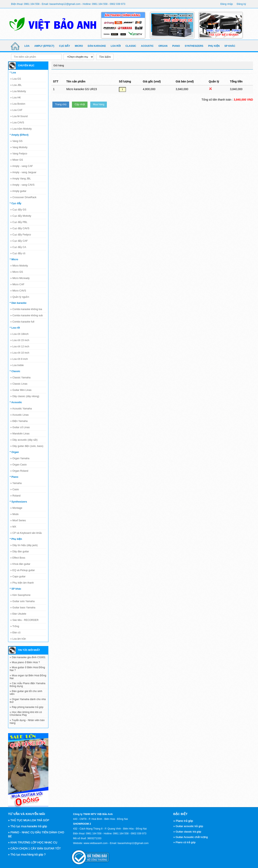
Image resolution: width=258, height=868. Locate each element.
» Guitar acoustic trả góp (188, 826)
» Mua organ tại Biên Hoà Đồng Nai (28, 677)
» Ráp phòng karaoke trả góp (27, 707)
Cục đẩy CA (18, 247)
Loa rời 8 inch (19, 359)
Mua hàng (99, 104)
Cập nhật (80, 104)
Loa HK (16, 98)
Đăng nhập (227, 4)
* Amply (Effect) (19, 135)
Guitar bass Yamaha (23, 608)
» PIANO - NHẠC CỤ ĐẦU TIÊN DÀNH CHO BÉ (36, 834)
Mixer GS (17, 160)
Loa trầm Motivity (21, 129)
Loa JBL (16, 85)
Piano (176, 46)
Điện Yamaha (19, 421)
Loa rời (116, 46)
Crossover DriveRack (23, 197)
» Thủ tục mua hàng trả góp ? (27, 854)
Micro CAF (17, 284)
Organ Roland (19, 471)
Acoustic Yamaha (21, 409)
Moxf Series (18, 520)
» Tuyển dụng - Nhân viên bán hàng (27, 722)
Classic (131, 46)
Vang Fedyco (19, 154)
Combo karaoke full (22, 322)
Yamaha (16, 483)
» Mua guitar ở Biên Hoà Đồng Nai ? (27, 669)
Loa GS (16, 79)
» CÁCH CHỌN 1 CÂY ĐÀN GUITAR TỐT (34, 848)
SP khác (230, 46)
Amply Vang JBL (21, 179)
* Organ (14, 452)
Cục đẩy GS (18, 210)
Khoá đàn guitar (20, 564)
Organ (163, 46)
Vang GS (16, 141)
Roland (15, 496)
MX (13, 527)
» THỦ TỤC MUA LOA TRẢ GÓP (29, 820)
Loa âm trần (18, 639)
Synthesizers (194, 46)
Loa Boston (18, 104)
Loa (27, 46)
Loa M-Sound (19, 116)
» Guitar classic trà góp (187, 832)
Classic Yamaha (20, 378)
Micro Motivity (19, 266)
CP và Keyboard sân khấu (26, 533)
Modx (14, 514)
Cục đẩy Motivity (21, 216)
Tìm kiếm (105, 57)
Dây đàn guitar (20, 552)
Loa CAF (16, 110)
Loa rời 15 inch (20, 340)
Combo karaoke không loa (26, 309)
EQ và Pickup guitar (23, 570)
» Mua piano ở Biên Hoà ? (25, 662)
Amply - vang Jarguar (23, 172)
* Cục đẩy (16, 203)
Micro (79, 46)
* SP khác (15, 589)
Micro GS (17, 272)
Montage (16, 508)
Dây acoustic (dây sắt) (24, 440)
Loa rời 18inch (19, 334)
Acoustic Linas (19, 415)
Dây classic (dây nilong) (25, 396)
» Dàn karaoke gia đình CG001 (28, 657)
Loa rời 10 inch (20, 353)
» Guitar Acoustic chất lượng (191, 837)
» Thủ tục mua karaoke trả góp (28, 826)
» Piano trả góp (183, 821)
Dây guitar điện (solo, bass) (27, 446)
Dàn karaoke (97, 46)
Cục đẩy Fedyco (21, 235)
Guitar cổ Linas (20, 427)
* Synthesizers (18, 502)
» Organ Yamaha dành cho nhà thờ (28, 701)
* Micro (14, 259)
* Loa (13, 73)
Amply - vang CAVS (22, 185)
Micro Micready (20, 278)
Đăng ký (241, 4)
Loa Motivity (18, 91)
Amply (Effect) (44, 46)
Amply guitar (18, 191)
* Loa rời (15, 328)
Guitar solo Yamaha (22, 601)
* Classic (15, 371)
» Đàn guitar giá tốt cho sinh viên (26, 693)
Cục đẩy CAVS (20, 228)
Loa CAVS (17, 123)
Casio (15, 489)
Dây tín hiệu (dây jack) (24, 545)
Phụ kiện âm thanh (22, 583)
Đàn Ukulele (18, 614)
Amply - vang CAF (22, 166)
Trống (15, 626)
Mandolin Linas (20, 434)
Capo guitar (18, 577)
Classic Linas (19, 384)
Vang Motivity (19, 147)
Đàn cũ (15, 633)
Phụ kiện (214, 46)
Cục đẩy (64, 46)
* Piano (14, 477)
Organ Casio (18, 465)
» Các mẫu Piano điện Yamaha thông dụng (28, 685)
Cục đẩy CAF (19, 241)
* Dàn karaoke (18, 303)
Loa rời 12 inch (20, 347)
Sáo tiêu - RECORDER (24, 620)
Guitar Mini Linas (21, 390)
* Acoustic (16, 402)
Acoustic (147, 46)
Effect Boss (18, 558)
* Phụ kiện (16, 539)
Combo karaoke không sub (27, 315)
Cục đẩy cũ (18, 253)
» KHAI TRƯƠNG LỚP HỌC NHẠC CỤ (33, 842)
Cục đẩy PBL (19, 222)
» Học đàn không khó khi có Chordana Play (26, 713)
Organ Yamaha (20, 458)
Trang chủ (61, 104)
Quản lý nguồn (20, 297)
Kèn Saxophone (20, 595)
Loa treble (17, 365)
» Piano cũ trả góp (184, 842)
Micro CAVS (18, 291)
